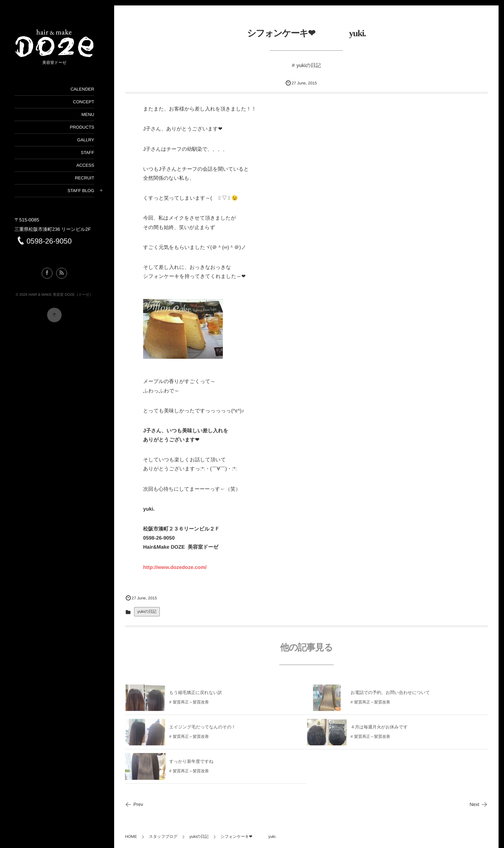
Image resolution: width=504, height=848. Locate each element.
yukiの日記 (309, 65)
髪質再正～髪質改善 (191, 705)
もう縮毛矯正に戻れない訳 (196, 695)
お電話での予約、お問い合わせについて (390, 695)
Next (479, 804)
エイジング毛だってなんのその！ (203, 729)
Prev (134, 804)
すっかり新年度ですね (191, 764)
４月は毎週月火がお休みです (379, 729)
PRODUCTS (82, 127)
